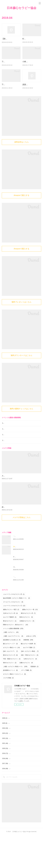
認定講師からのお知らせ (12, 673)
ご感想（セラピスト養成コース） (15, 699)
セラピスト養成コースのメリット (14, 707)
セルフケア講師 (29, 680)
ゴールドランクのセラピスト (13, 635)
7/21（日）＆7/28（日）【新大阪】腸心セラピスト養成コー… (11, 99)
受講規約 (35, 699)
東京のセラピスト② (28, 646)
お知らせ (31, 669)
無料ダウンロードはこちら (21, 373)
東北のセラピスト (10, 654)
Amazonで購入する (22, 213)
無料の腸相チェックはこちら (21, 426)
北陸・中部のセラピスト (30, 688)
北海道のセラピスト (27, 654)
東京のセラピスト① (10, 688)
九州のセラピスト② (10, 646)
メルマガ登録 (8, 711)
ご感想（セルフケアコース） (13, 669)
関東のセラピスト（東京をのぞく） (15, 657)
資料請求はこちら (21, 159)
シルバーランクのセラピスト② (14, 627)
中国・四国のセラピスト (12, 692)
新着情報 (28, 673)
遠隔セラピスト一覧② (11, 642)
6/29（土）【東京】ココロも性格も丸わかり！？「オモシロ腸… (31, 42)
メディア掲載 (26, 703)
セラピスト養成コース (11, 680)
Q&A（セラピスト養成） (30, 684)
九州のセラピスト (30, 692)
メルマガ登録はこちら (21, 550)
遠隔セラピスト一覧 (30, 642)
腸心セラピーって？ (10, 676)
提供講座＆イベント (10, 703)
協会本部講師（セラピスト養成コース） (16, 631)
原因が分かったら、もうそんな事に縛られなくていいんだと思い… (31, 99)
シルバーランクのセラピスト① (14, 638)
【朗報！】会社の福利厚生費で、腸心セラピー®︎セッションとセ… (11, 42)
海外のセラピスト (10, 695)
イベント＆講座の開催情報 (13, 661)
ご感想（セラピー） (11, 665)
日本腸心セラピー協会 (22, 8)
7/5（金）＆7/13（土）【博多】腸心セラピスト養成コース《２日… (11, 70)
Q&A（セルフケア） (10, 684)
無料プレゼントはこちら (21, 319)
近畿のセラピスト (26, 695)
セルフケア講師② (10, 650)
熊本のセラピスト (26, 650)
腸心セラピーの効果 (28, 676)
